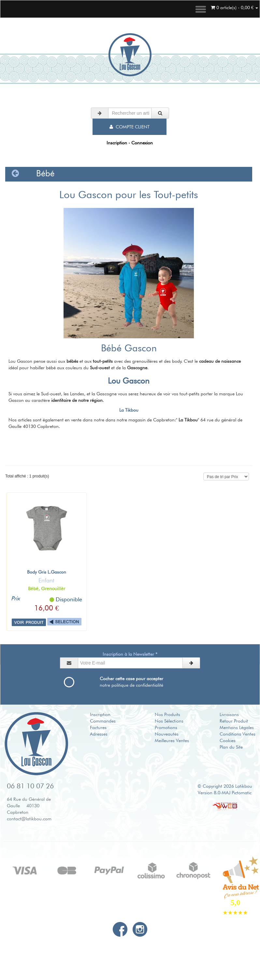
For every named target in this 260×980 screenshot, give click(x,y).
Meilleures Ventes (172, 740)
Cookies (228, 740)
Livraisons (229, 714)
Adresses (99, 734)
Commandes (103, 721)
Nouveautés (167, 734)
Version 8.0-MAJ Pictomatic (225, 793)
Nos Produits (167, 714)
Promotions (166, 727)
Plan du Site (231, 747)
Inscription (100, 714)
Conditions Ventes (238, 734)
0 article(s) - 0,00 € (234, 7)
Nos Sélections (169, 721)
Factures (98, 727)
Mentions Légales (237, 727)
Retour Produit (234, 721)
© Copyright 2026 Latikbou (225, 786)
